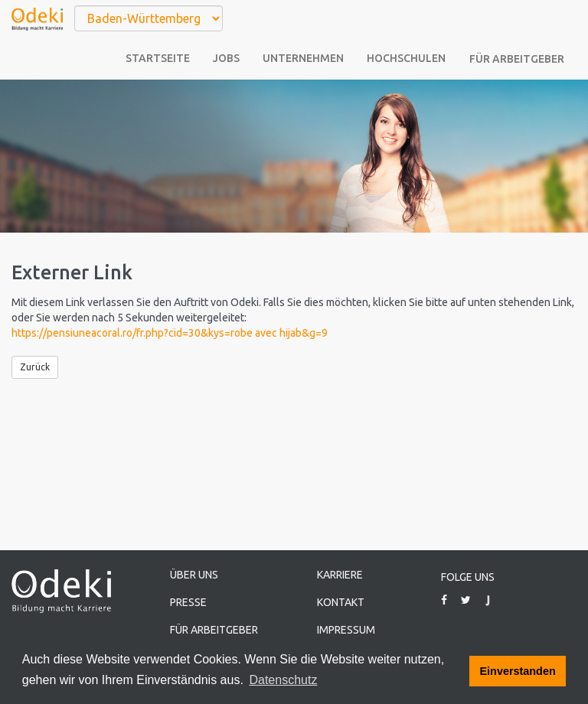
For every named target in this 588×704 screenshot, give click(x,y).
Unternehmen (303, 58)
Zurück (35, 367)
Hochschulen (406, 58)
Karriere (340, 575)
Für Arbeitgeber (517, 59)
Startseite (158, 58)
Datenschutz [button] (283, 680)
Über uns (194, 575)
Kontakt (341, 602)
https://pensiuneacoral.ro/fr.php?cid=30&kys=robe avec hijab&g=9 (170, 333)
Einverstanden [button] (518, 671)
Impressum (346, 630)
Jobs (226, 58)
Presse (188, 602)
